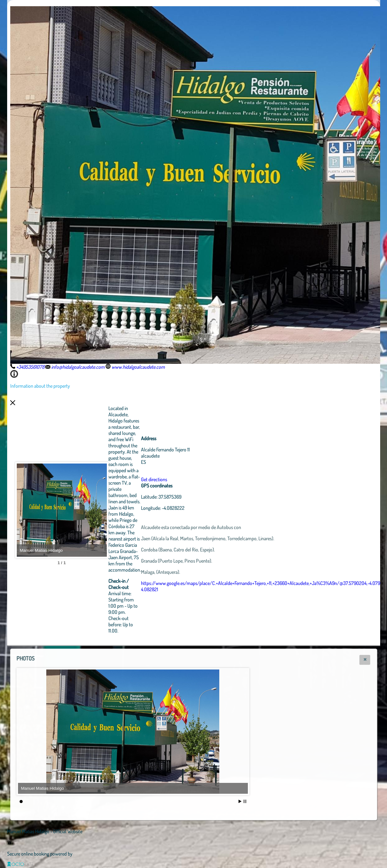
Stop (245, 801)
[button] (365, 660)
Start (240, 801)
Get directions (188, 479)
